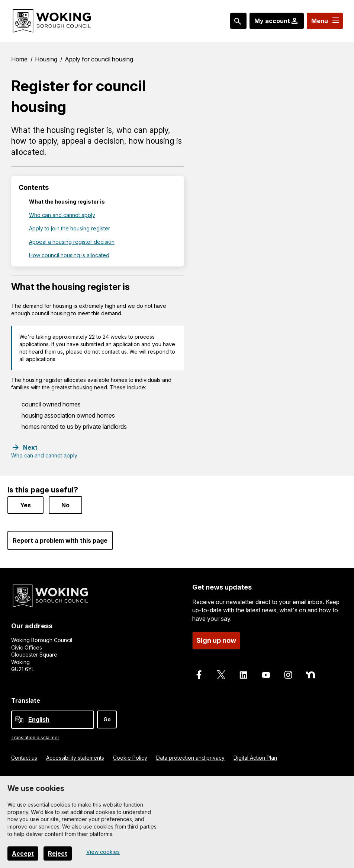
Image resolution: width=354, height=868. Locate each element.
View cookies (103, 852)
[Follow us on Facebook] (199, 674)
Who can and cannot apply (62, 215)
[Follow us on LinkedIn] (244, 674)
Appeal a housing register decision (72, 242)
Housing (46, 59)
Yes (25, 504)
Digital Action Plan (255, 757)
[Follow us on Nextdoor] (310, 674)
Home (19, 59)
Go (107, 718)
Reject (58, 853)
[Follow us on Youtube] (266, 674)
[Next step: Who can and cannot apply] (44, 451)
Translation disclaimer (35, 736)
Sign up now (216, 639)
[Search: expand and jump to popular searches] (238, 21)
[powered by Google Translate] (19, 719)
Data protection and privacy (190, 757)
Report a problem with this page (60, 539)
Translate (26, 699)
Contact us (24, 757)
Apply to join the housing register (70, 228)
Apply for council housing (99, 59)
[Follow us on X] (221, 674)
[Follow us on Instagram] (288, 674)
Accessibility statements (75, 757)
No (65, 504)
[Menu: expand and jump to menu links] (325, 21)
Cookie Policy (130, 757)
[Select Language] (53, 719)
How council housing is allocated (69, 255)
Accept (23, 853)
